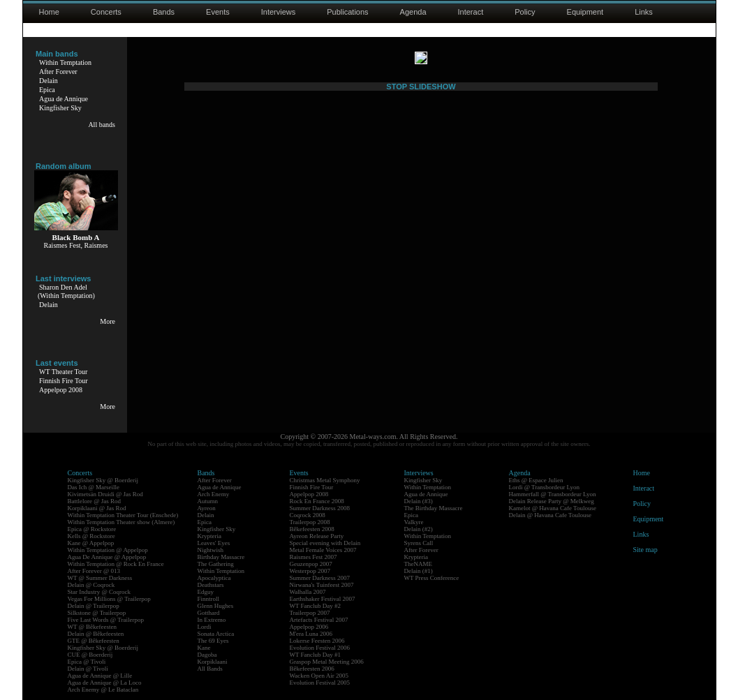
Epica (47, 90)
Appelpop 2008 (61, 390)
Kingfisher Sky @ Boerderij (103, 480)
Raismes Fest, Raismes (76, 245)
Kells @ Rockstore (91, 536)
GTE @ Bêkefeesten (94, 641)
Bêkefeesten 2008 (312, 529)
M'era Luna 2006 (311, 634)
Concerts (106, 12)
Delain (49, 81)
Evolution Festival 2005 (320, 683)
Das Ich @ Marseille (94, 487)
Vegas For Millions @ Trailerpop (109, 599)
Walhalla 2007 (308, 592)
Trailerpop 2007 (310, 613)
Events (218, 12)
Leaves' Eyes (214, 543)
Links (644, 12)
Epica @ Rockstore (92, 529)
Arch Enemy (214, 494)
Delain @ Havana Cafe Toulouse (550, 515)
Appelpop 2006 (309, 627)
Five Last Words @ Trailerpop (106, 620)
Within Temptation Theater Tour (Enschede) (123, 515)
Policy (525, 12)
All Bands (210, 669)
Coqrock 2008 (308, 515)
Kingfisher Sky (60, 108)
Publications (347, 12)
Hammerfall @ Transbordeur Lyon (553, 494)
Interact (471, 12)
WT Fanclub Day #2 (316, 606)
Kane (204, 648)
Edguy (206, 592)
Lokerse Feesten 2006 (317, 641)
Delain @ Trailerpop (94, 606)
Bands (164, 12)
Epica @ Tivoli (87, 662)
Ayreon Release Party (317, 536)
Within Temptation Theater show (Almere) (121, 522)
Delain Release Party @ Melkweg (552, 501)
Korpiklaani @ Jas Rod (97, 508)
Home (49, 12)
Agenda (413, 12)
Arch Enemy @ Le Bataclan (103, 690)
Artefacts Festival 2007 (319, 620)
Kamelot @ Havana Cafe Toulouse (553, 508)
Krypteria (209, 536)
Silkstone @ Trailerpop (97, 613)
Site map (645, 550)
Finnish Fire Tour (64, 381)
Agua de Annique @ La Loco (105, 683)
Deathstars (211, 585)
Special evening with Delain (325, 543)
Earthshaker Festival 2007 (323, 599)
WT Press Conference (432, 578)
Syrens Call (419, 543)
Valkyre (414, 522)
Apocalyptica (214, 578)
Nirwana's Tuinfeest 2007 (322, 585)
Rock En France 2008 (317, 501)
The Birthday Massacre (434, 508)
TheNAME (419, 564)
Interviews (279, 12)
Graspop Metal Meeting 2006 (327, 662)
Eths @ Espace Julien (536, 480)
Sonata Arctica (216, 634)
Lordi (205, 627)
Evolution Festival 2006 (320, 648)
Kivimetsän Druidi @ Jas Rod (105, 494)
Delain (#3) (419, 501)
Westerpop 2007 (310, 571)
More (108, 321)
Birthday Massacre (221, 557)
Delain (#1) (419, 571)
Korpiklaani (213, 662)
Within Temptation (65, 62)
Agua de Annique (64, 99)
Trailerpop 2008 (310, 522)
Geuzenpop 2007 (311, 564)
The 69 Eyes (213, 641)
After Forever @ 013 (94, 571)
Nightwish (211, 550)
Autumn (208, 501)
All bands (102, 125)
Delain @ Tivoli (88, 669)
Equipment (585, 12)
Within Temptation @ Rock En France (116, 564)
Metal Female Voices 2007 (323, 550)
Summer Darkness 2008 (320, 508)
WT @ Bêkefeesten (93, 627)
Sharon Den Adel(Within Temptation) (66, 291)
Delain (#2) (419, 529)
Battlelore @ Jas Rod (95, 501)
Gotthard (209, 613)
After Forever (58, 72)
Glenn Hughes (216, 606)
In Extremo (212, 620)
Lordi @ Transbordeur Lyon (545, 487)
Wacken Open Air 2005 (319, 676)
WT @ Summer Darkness (100, 578)
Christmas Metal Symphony (325, 480)
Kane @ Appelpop (91, 543)
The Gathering (216, 564)
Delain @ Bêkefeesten (96, 634)
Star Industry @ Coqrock (99, 592)
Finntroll (209, 599)
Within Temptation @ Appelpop (108, 550)
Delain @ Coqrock (91, 585)
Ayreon (207, 508)
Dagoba (207, 655)
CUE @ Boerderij (90, 655)
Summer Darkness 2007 (320, 578)
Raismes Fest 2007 (313, 557)
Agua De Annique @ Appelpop (107, 557)
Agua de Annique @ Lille (100, 676)
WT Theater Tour (63, 372)
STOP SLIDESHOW (421, 392)
